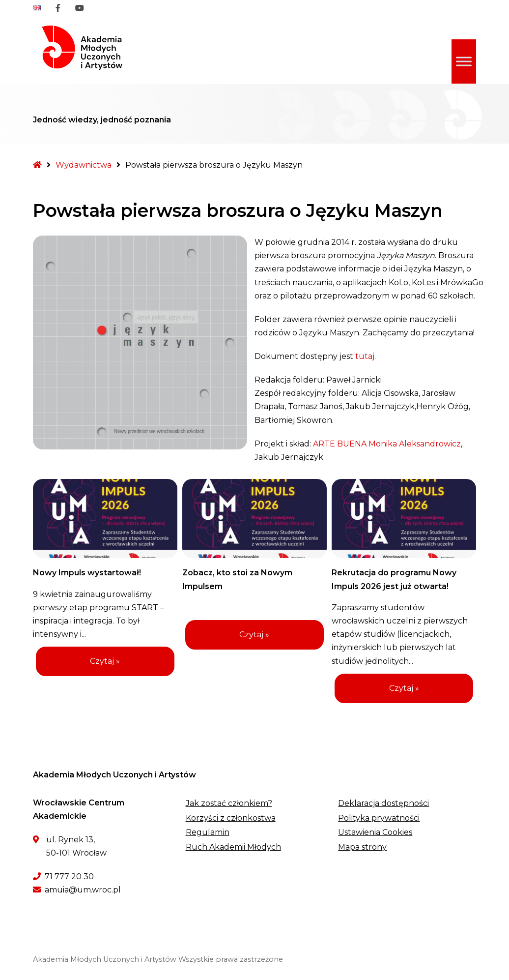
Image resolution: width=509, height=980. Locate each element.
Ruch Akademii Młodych (233, 847)
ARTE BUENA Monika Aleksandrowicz (387, 444)
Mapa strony (362, 847)
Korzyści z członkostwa (231, 818)
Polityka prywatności (379, 818)
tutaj (365, 356)
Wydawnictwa (84, 165)
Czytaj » (105, 661)
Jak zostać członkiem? (229, 803)
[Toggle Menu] (464, 62)
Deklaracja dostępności (383, 803)
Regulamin (208, 832)
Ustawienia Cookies (375, 832)
